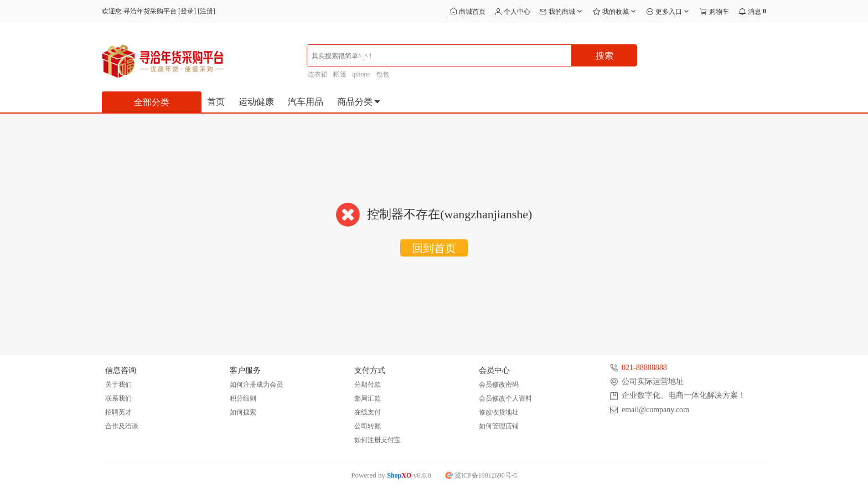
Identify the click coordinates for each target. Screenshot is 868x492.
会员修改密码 (499, 385)
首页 (216, 102)
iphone (361, 74)
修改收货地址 (499, 412)
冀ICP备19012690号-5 (481, 475)
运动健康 (256, 102)
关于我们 (118, 385)
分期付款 (368, 385)
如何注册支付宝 (378, 440)
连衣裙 (318, 74)
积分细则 (243, 398)
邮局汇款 (368, 398)
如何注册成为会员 (256, 385)
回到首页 (434, 248)
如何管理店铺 (499, 426)
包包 (383, 74)
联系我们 (118, 398)
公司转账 (368, 426)
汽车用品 (306, 102)
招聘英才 (118, 412)
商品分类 (359, 102)
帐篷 (340, 74)
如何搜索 (243, 412)
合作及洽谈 (122, 426)
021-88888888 (644, 368)
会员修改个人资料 (505, 398)
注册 (206, 11)
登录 (187, 11)
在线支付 (368, 412)
